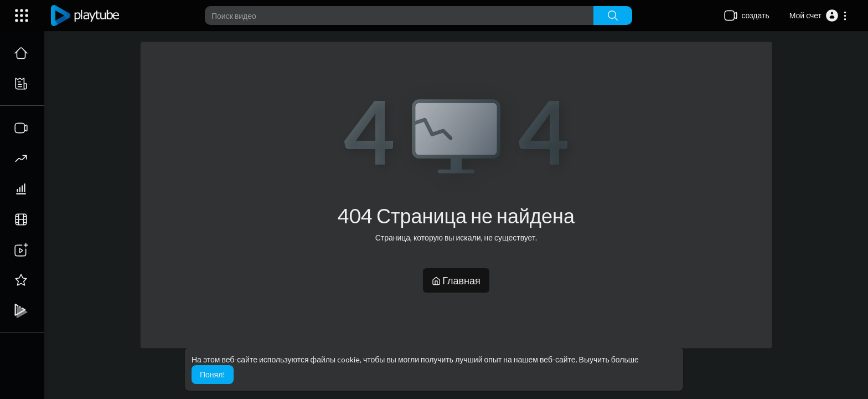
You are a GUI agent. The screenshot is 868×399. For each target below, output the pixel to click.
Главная (456, 280)
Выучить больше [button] (609, 359)
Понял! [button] (213, 374)
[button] (818, 16)
